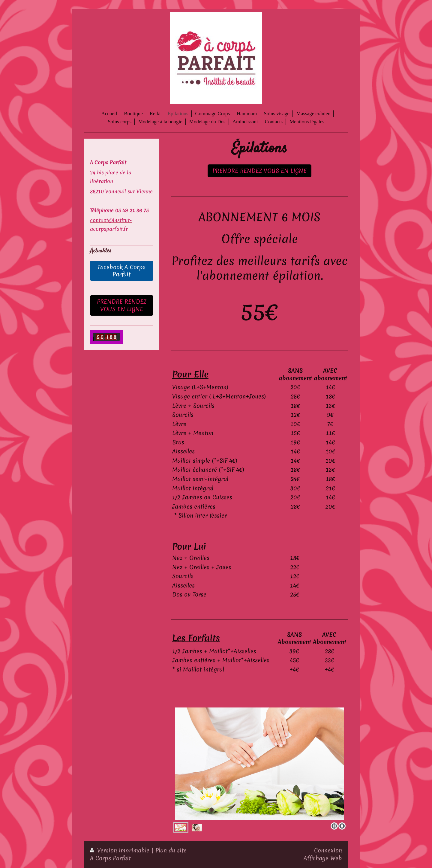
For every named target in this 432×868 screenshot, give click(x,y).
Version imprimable (121, 850)
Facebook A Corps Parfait (122, 271)
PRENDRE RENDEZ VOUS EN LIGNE (259, 171)
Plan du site (171, 850)
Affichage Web (323, 858)
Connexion (328, 850)
